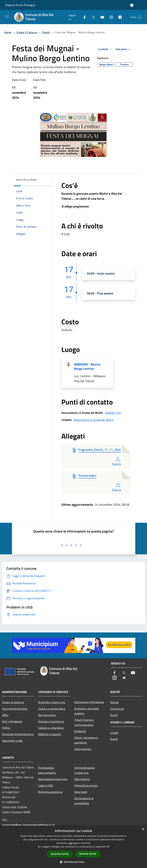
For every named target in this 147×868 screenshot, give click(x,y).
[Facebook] (83, 17)
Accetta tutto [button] (60, 854)
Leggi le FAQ (46, 785)
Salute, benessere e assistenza (86, 740)
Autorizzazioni (83, 749)
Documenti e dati (12, 741)
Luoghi (114, 733)
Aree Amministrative (15, 709)
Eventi (46, 32)
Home (8, 32)
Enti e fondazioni (12, 721)
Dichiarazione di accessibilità (84, 801)
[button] (74, 862)
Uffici (5, 715)
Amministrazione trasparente (85, 770)
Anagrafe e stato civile (52, 702)
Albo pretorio (82, 779)
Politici (6, 728)
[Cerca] (140, 17)
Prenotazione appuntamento (47, 770)
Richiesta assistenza (50, 792)
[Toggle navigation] (7, 17)
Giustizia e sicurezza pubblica (87, 711)
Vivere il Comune (27, 32)
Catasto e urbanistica (51, 728)
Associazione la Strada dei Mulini (94, 420)
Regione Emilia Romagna (20, 5)
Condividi (106, 49)
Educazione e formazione (89, 702)
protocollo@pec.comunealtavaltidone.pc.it (28, 825)
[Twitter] (92, 17)
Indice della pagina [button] (26, 180)
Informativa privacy (86, 785)
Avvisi (114, 715)
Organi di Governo (13, 702)
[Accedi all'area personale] (132, 5)
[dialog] (73, 847)
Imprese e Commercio (51, 721)
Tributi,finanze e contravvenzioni (84, 722)
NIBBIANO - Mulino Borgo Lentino (87, 366)
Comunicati (117, 709)
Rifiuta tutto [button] (88, 854)
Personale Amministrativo (18, 734)
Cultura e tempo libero (52, 709)
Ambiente (80, 731)
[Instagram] (110, 17)
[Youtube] (101, 17)
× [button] (143, 829)
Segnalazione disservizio (53, 779)
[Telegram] (119, 17)
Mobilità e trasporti (50, 734)
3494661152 (113, 413)
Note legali (81, 792)
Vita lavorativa (47, 715)
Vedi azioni (124, 49)
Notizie (115, 702)
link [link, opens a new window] (108, 847)
